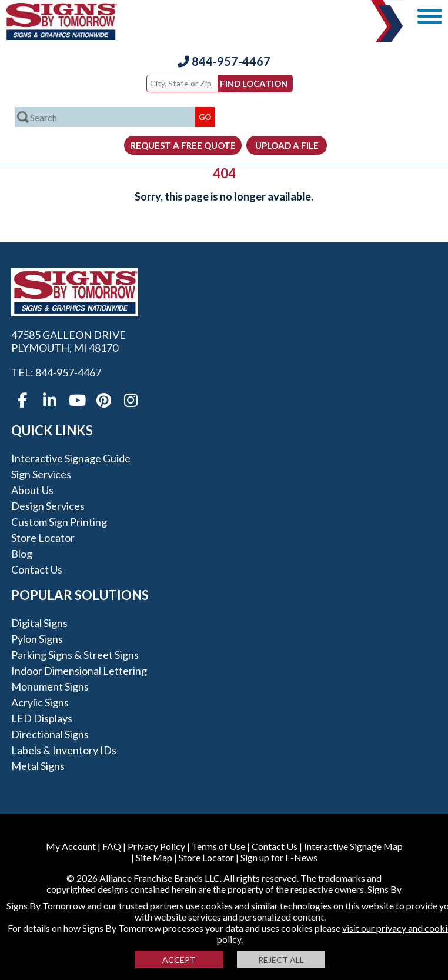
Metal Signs (38, 766)
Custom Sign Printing (59, 522)
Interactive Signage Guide (71, 458)
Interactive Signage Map (353, 846)
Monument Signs (50, 686)
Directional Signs (50, 734)
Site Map (154, 857)
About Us (32, 490)
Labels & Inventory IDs (64, 750)
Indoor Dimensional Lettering (79, 671)
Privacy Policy (156, 846)
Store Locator (43, 538)
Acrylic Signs (40, 702)
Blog (22, 554)
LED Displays (42, 718)
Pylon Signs (37, 639)
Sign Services (41, 474)
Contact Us (37, 569)
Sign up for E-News (279, 857)
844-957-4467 (224, 61)
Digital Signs (39, 623)
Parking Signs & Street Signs (75, 655)
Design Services (48, 506)
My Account (71, 846)
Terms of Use (218, 846)
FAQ (112, 846)
